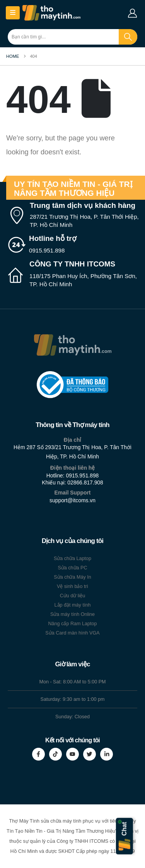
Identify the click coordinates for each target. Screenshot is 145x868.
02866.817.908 (85, 482)
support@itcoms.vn (72, 500)
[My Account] (133, 13)
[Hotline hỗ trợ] (72, 245)
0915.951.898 (83, 475)
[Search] (128, 37)
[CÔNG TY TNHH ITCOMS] (72, 274)
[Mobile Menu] (13, 13)
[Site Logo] (51, 13)
